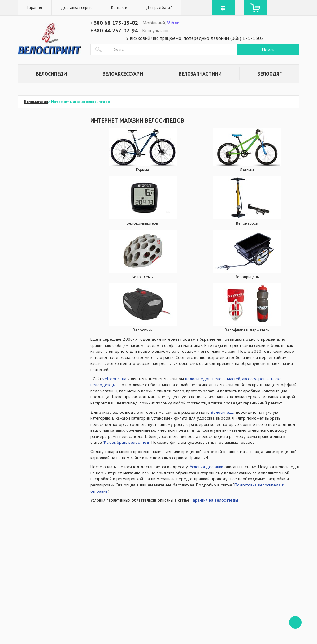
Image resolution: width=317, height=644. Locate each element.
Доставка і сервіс (77, 8)
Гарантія (35, 8)
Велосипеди (51, 74)
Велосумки (143, 330)
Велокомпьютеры (143, 223)
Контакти (119, 8)
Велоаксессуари (123, 74)
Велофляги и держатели (247, 330)
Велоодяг (269, 74)
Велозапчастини (200, 74)
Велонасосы (247, 223)
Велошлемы (143, 277)
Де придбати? (159, 8)
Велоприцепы (247, 277)
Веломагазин (36, 102)
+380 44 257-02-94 (114, 30)
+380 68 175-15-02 (114, 23)
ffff (295, 622)
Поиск (268, 50)
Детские (247, 170)
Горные (143, 170)
